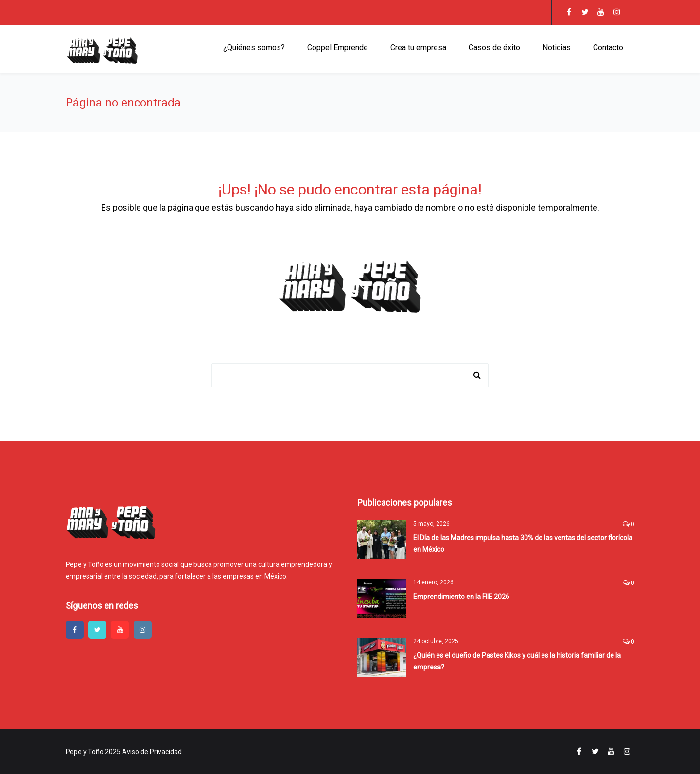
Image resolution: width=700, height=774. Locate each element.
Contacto (608, 47)
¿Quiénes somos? (254, 47)
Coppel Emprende (338, 47)
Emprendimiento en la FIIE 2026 (461, 597)
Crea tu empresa (418, 47)
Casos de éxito (494, 47)
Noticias (557, 47)
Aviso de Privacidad (152, 752)
